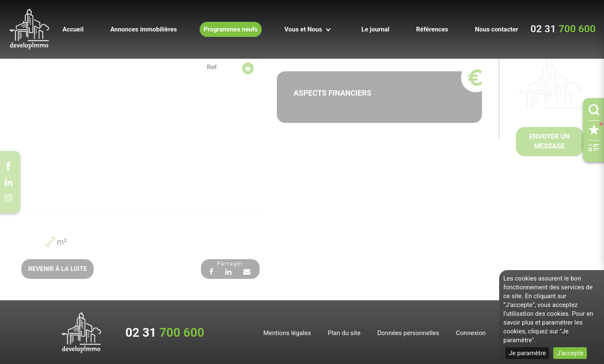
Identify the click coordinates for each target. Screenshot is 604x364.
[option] (141, 135)
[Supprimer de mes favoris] (248, 67)
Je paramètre (527, 353)
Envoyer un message (549, 141)
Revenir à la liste (57, 268)
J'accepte (570, 353)
